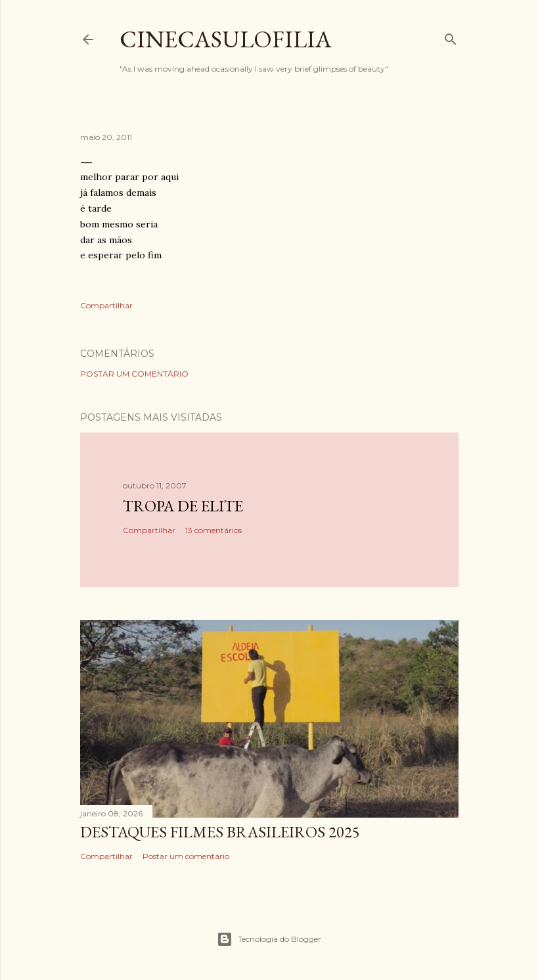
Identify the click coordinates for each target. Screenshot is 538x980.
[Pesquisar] (451, 36)
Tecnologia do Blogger (269, 939)
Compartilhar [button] (106, 305)
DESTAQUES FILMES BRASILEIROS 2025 (220, 832)
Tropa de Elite (183, 506)
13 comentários (213, 530)
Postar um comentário (134, 374)
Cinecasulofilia (226, 39)
